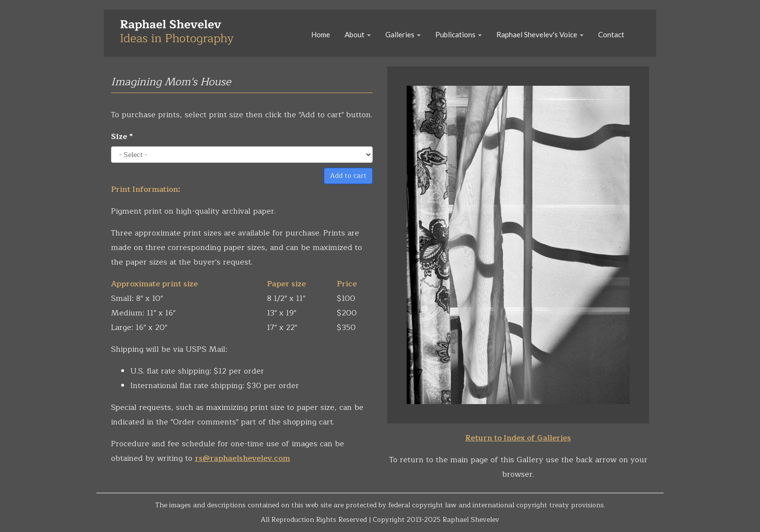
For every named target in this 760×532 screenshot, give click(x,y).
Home (321, 34)
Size (122, 137)
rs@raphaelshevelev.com (242, 458)
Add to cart (348, 176)
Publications (459, 34)
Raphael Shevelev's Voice (540, 34)
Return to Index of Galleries (518, 438)
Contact (611, 34)
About (358, 34)
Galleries (403, 34)
